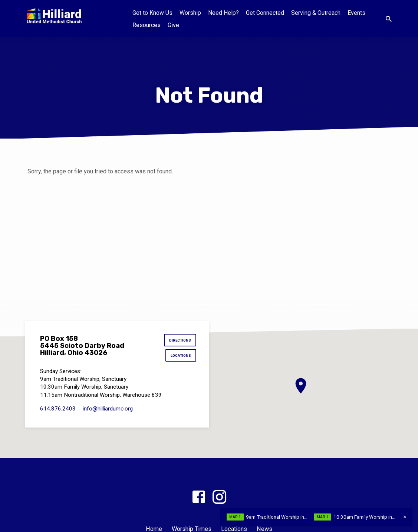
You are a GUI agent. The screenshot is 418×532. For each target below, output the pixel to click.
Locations (180, 357)
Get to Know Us (152, 13)
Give (173, 25)
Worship (190, 13)
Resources (147, 25)
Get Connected (265, 13)
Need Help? (223, 13)
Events (356, 13)
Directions (179, 341)
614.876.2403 (58, 410)
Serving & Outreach (316, 13)
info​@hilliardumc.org (108, 410)
